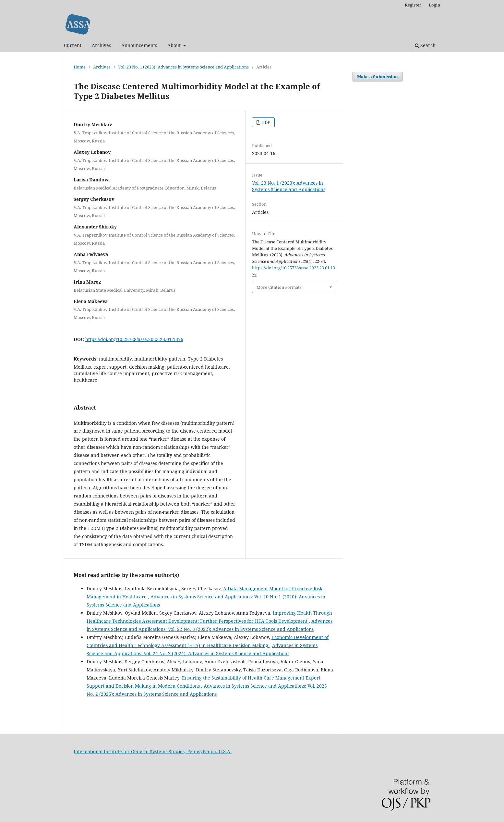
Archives (101, 45)
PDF (266, 122)
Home (80, 67)
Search (425, 45)
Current (73, 45)
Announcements (139, 45)
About (175, 45)
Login (434, 5)
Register (413, 5)
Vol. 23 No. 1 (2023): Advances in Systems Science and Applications (183, 67)
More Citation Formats (279, 287)
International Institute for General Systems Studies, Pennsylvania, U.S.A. (153, 751)
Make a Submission (378, 77)
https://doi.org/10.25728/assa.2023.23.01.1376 (134, 339)
